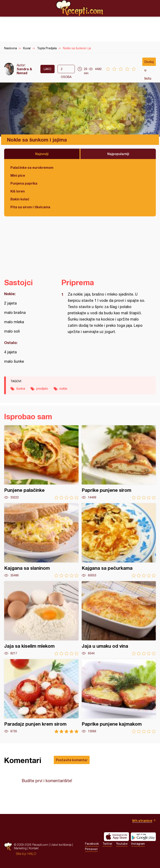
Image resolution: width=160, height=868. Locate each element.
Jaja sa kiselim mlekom (41, 618)
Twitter (107, 844)
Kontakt (34, 848)
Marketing (20, 848)
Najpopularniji (118, 154)
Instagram (138, 844)
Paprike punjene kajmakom (119, 696)
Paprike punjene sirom (119, 462)
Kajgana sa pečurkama (119, 540)
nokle (63, 388)
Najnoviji (42, 154)
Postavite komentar (72, 760)
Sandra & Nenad (24, 71)
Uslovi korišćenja (61, 845)
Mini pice (18, 175)
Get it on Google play (143, 837)
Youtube (122, 844)
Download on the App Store (116, 837)
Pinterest (91, 849)
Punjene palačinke (41, 462)
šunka (21, 388)
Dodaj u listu (149, 63)
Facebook (92, 844)
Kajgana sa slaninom (41, 540)
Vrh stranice (142, 821)
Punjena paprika (24, 183)
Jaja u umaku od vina (119, 618)
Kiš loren (18, 191)
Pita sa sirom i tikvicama (30, 207)
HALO (32, 854)
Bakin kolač (20, 199)
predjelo (42, 388)
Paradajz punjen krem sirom (41, 696)
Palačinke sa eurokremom (32, 167)
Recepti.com (80, 8)
